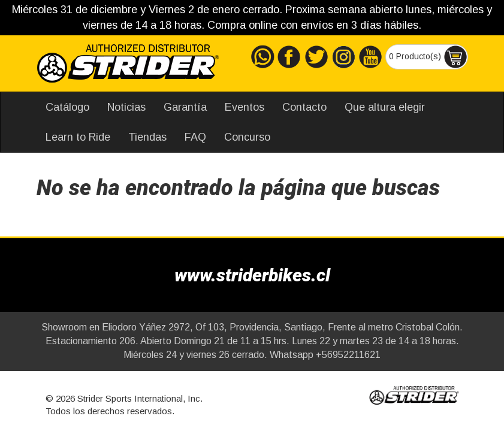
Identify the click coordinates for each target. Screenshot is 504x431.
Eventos (245, 107)
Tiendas (147, 137)
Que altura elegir (385, 107)
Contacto (304, 107)
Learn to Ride (78, 137)
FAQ (195, 137)
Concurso (247, 137)
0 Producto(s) (428, 57)
